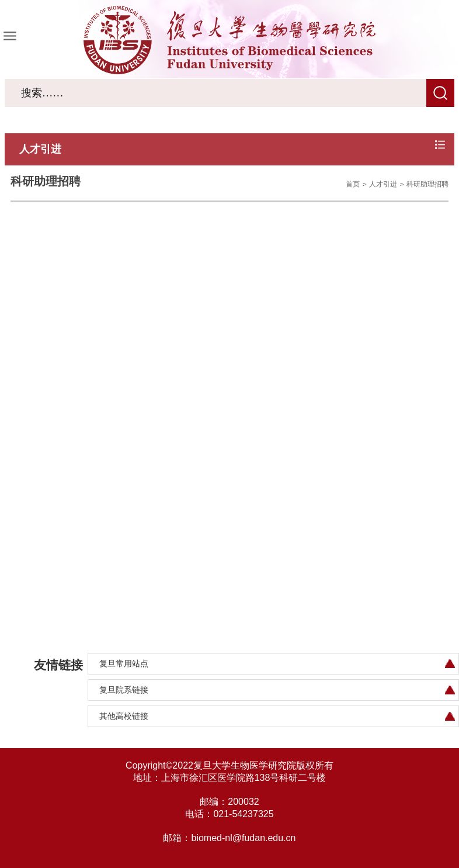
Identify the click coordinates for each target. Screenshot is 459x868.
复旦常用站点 (124, 663)
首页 (353, 184)
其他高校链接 (124, 716)
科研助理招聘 (427, 184)
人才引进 (383, 184)
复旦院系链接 (124, 690)
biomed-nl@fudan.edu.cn (243, 838)
